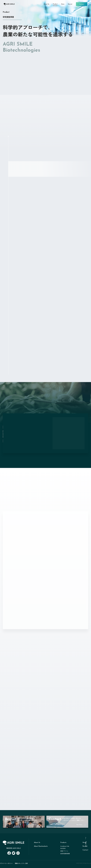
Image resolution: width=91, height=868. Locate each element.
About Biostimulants (41, 846)
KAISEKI (63, 849)
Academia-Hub (65, 846)
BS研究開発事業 (65, 854)
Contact (85, 850)
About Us (37, 843)
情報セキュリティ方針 (21, 863)
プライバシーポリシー (6, 863)
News (84, 843)
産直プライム (64, 851)
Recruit (85, 846)
